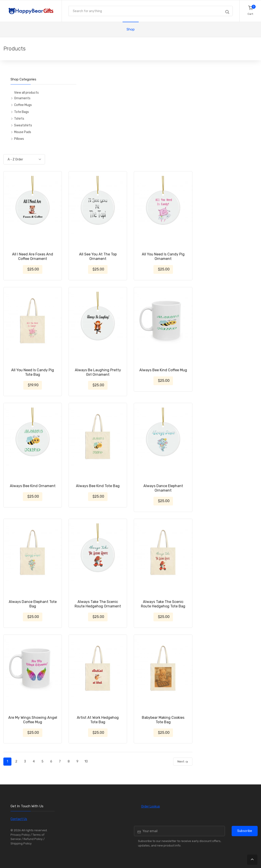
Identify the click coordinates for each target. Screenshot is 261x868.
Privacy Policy (20, 835)
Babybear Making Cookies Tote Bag (163, 720)
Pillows (19, 139)
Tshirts (19, 119)
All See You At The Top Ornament (98, 256)
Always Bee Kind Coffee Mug (163, 370)
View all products (26, 93)
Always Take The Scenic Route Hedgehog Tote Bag (163, 604)
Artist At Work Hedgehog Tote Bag (98, 720)
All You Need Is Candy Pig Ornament (163, 256)
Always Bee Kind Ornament (33, 486)
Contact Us (19, 819)
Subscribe (245, 831)
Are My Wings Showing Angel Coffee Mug (33, 720)
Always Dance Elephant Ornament (163, 488)
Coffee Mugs (23, 105)
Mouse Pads (23, 132)
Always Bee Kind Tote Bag (98, 486)
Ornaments (22, 98)
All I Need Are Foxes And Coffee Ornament (33, 256)
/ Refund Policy (32, 839)
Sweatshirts (23, 125)
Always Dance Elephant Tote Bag (33, 604)
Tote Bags (22, 112)
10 (86, 761)
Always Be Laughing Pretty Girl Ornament (98, 372)
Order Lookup (151, 806)
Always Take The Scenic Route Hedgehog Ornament (98, 604)
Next (183, 761)
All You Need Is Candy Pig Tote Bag (33, 372)
